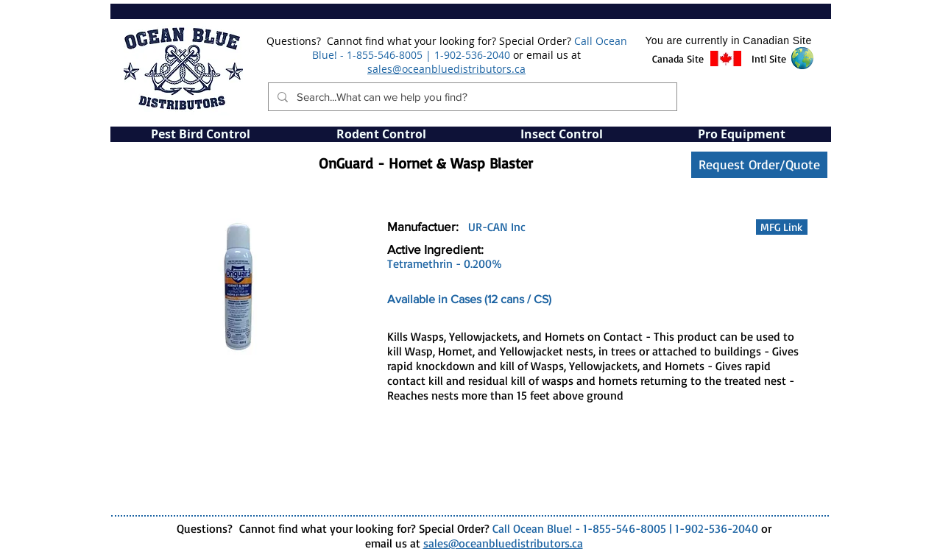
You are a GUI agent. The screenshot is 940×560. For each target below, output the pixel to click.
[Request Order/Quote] (759, 165)
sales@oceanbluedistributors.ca (446, 69)
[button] (678, 59)
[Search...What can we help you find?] (471, 97)
